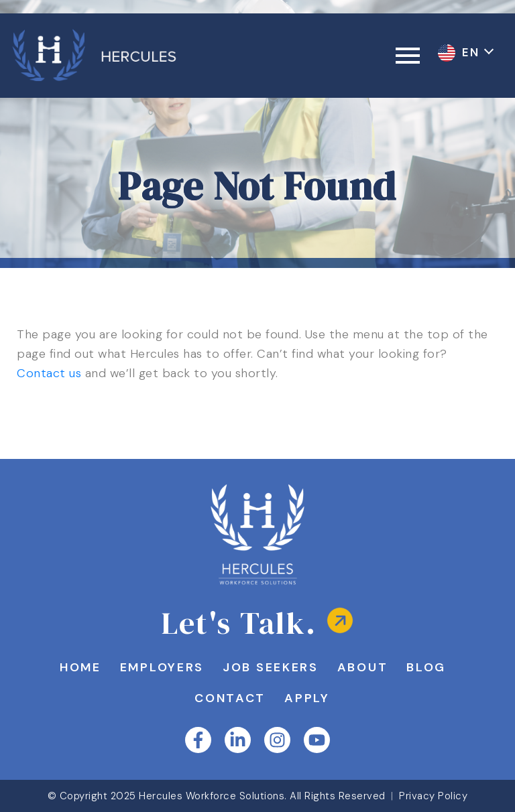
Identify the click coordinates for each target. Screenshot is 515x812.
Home (80, 667)
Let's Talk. (239, 623)
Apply (307, 698)
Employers (162, 667)
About (363, 667)
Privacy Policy (433, 796)
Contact (230, 698)
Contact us (49, 373)
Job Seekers (271, 667)
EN (473, 52)
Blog (426, 667)
